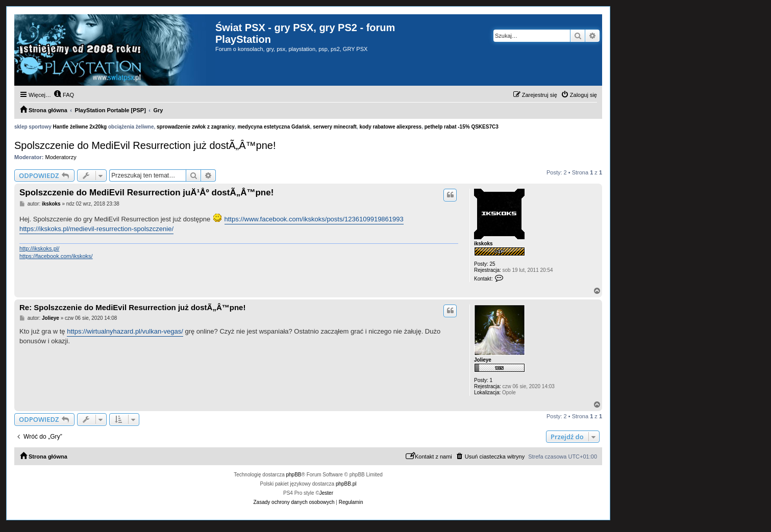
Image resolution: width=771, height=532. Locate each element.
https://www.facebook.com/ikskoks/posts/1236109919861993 (314, 219)
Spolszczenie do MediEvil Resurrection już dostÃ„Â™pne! (145, 145)
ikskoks (483, 244)
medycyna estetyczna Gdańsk (273, 127)
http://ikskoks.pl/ (39, 248)
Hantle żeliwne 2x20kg (80, 127)
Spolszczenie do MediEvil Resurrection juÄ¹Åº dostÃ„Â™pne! (146, 193)
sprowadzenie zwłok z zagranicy (196, 127)
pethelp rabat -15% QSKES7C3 (462, 127)
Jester (326, 493)
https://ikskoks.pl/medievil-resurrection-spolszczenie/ (96, 229)
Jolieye (483, 360)
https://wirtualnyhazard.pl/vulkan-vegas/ (125, 331)
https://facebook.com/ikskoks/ (56, 256)
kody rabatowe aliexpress (390, 127)
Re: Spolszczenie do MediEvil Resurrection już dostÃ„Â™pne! (132, 307)
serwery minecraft (335, 127)
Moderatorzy (61, 157)
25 (493, 264)
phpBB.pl (346, 484)
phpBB (294, 475)
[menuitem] (64, 95)
